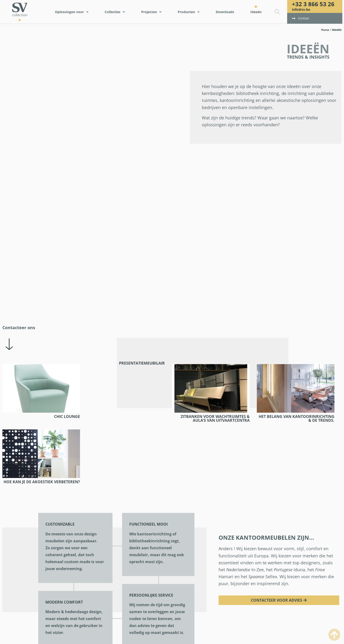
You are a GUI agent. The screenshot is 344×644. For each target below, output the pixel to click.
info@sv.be (301, 9)
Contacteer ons (19, 328)
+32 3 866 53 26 (313, 4)
